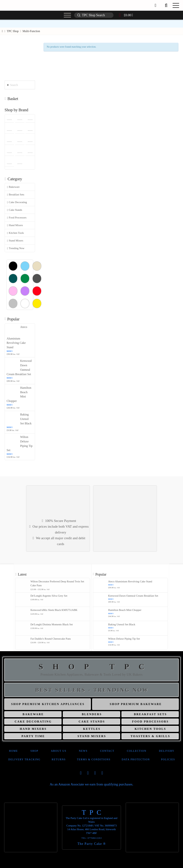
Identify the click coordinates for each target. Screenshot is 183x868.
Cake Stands (15, 210)
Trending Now (16, 248)
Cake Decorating (17, 202)
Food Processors (17, 218)
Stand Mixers (15, 241)
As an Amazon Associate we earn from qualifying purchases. (91, 784)
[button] (166, 5)
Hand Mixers (15, 225)
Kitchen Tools (15, 233)
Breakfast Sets (16, 195)
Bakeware (13, 187)
